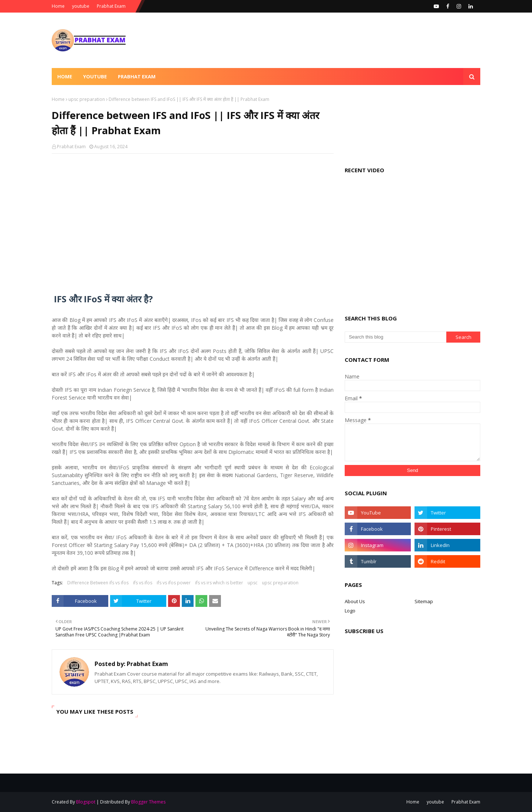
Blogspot (86, 802)
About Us (355, 601)
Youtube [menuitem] (95, 77)
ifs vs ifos (143, 583)
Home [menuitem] (65, 77)
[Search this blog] (395, 337)
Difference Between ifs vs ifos (98, 583)
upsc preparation (87, 99)
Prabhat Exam (111, 6)
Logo (350, 611)
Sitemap (424, 601)
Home (58, 6)
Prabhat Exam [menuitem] (137, 77)
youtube (81, 6)
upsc (253, 583)
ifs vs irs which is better (219, 583)
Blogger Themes (148, 802)
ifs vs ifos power (174, 583)
